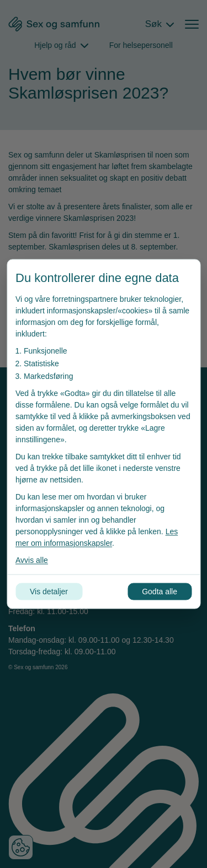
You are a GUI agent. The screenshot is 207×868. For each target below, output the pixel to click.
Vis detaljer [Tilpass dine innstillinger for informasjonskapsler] (49, 592)
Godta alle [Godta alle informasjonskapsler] (160, 592)
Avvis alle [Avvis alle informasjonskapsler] (32, 560)
